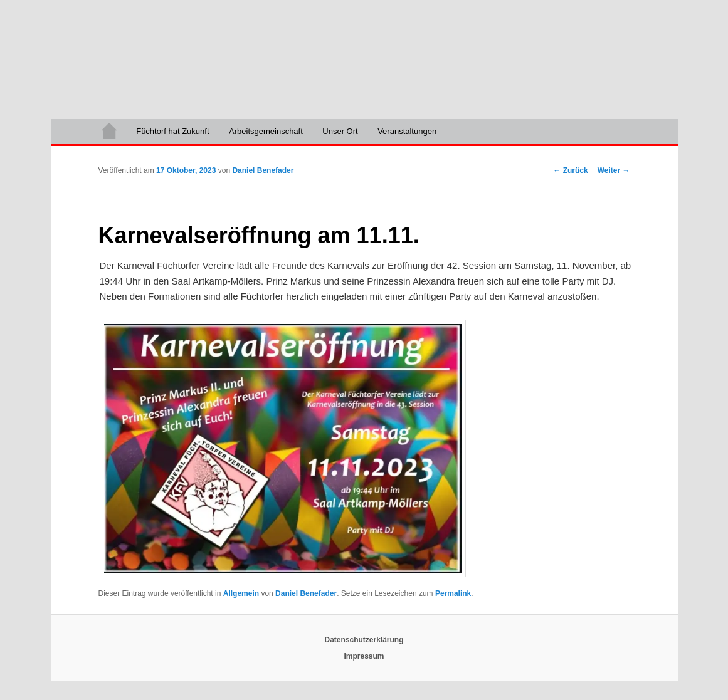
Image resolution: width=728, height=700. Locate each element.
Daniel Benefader (263, 170)
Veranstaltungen (407, 131)
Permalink (453, 593)
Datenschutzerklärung (364, 640)
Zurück (570, 170)
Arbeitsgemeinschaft (266, 131)
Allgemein (241, 593)
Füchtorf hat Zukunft (172, 131)
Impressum (364, 656)
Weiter (614, 170)
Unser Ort (340, 131)
